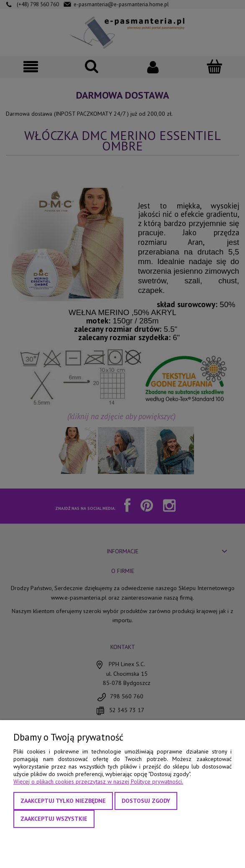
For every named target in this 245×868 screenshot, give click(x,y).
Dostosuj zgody (146, 801)
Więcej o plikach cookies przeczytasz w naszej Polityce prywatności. (98, 781)
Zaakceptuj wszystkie (54, 819)
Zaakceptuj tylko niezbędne (63, 801)
